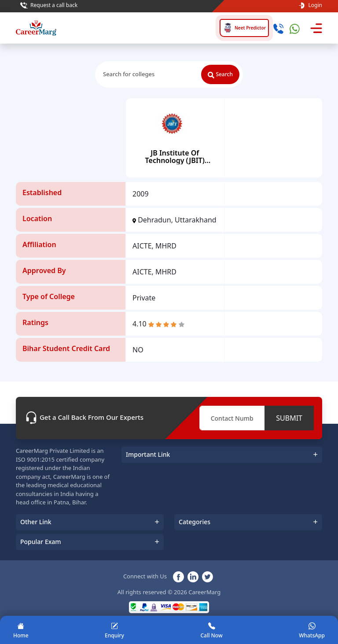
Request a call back (49, 5)
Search (220, 74)
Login (310, 5)
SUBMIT (289, 418)
